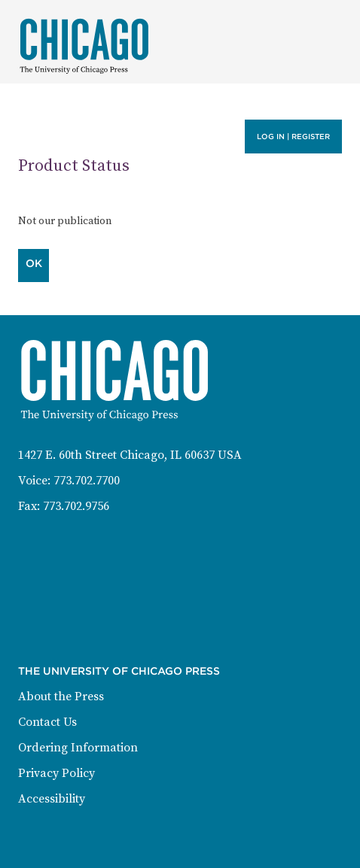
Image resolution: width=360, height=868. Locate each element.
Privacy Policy (56, 773)
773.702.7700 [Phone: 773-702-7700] (87, 481)
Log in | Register (293, 137)
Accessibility (52, 799)
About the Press (61, 697)
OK (34, 263)
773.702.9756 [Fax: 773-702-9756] (76, 506)
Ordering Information (78, 748)
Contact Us (47, 722)
